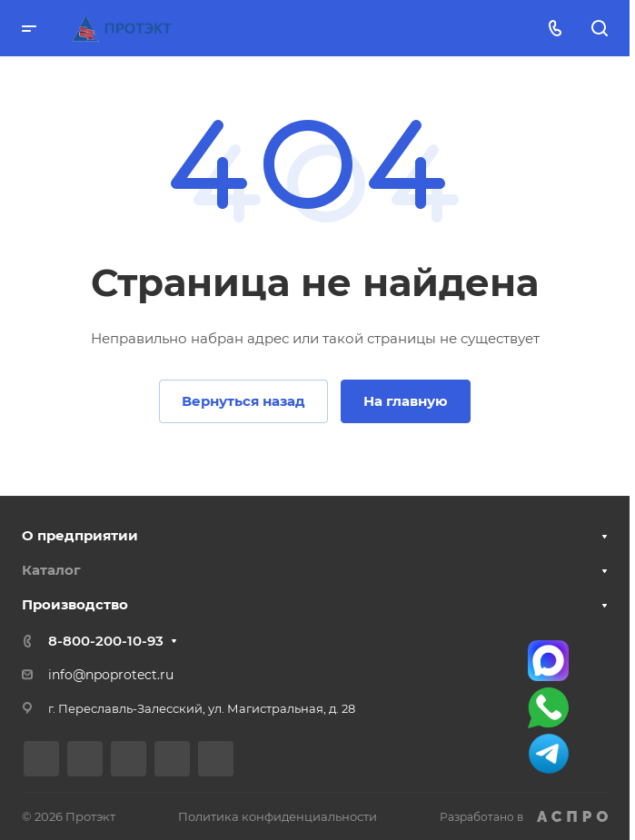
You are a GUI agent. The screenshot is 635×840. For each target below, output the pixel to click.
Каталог (51, 570)
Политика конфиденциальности (278, 816)
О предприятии (80, 535)
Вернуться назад (243, 401)
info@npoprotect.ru (111, 675)
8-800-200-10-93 (106, 641)
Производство (75, 604)
